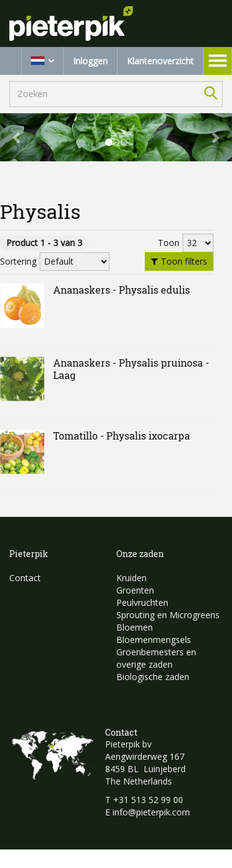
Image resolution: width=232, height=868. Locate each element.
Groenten (135, 590)
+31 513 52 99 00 (148, 800)
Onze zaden (140, 554)
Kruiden (131, 578)
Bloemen (135, 627)
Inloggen (90, 61)
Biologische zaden (153, 677)
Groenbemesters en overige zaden (156, 658)
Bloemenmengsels (154, 640)
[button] (17, 137)
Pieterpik (29, 554)
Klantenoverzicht (160, 61)
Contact (25, 578)
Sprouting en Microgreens (168, 615)
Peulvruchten (142, 602)
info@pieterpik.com (151, 812)
